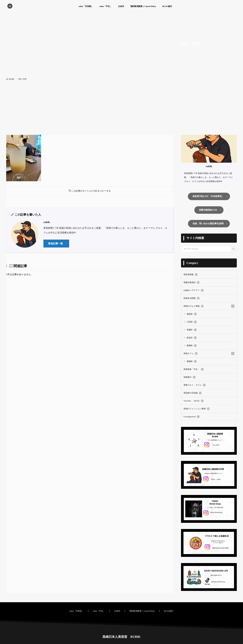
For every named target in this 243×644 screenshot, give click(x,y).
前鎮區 (192, 315)
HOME (12, 79)
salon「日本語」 (86, 6)
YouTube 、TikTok (193, 401)
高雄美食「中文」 (194, 369)
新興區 (192, 346)
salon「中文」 (106, 6)
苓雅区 (192, 330)
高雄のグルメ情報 (194, 307)
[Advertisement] (122, 112)
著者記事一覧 (56, 245)
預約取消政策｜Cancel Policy (143, 6)
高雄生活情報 (192, 299)
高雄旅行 (190, 377)
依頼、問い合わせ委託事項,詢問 (208, 224)
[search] (234, 250)
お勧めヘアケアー (194, 291)
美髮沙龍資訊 (192, 283)
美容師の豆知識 (193, 393)
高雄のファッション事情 (197, 408)
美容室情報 (191, 275)
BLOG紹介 (167, 6)
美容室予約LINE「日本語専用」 (208, 197)
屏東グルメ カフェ (195, 385)
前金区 (192, 338)
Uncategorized (191, 416)
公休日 (121, 6)
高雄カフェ (191, 354)
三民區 (192, 322)
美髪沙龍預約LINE (208, 210)
